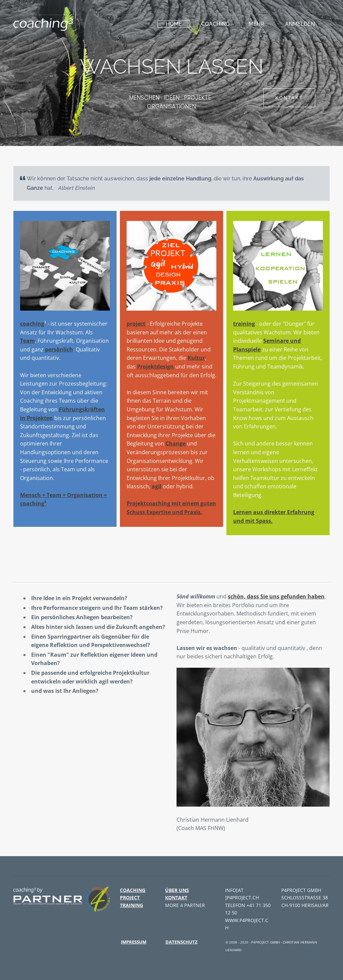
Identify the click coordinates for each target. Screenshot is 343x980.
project (136, 324)
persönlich (59, 349)
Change (176, 443)
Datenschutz (182, 942)
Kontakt (176, 897)
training (244, 324)
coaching (215, 24)
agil (157, 486)
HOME (174, 24)
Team (27, 341)
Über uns (177, 890)
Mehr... (258, 24)
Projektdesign (155, 366)
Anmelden (300, 24)
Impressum (134, 942)
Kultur (196, 358)
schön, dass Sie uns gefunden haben (276, 596)
